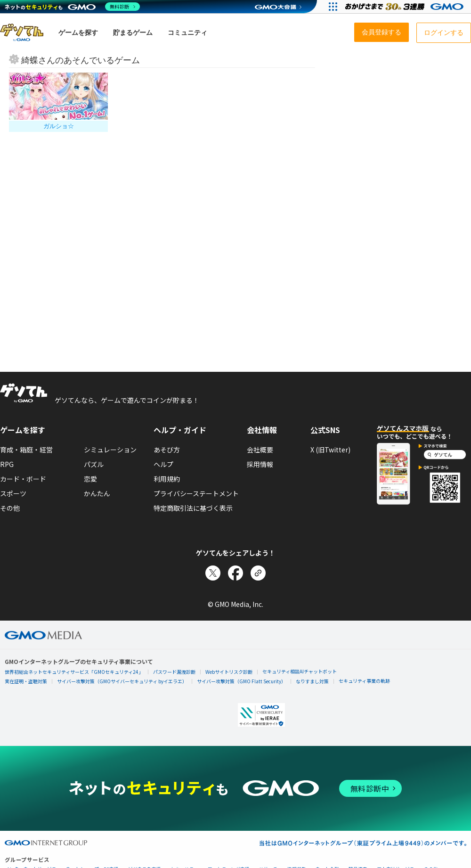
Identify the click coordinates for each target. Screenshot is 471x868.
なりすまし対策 (312, 681)
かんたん (97, 493)
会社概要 (260, 450)
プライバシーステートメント (196, 493)
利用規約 (167, 479)
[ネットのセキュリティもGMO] (72, 7)
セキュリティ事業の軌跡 (364, 681)
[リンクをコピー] (258, 573)
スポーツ (13, 493)
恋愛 (90, 479)
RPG (7, 464)
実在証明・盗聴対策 (26, 681)
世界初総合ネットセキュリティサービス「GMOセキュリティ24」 (74, 672)
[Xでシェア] (213, 573)
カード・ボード (23, 479)
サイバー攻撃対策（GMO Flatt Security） (241, 681)
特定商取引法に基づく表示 (193, 508)
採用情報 (260, 464)
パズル (94, 464)
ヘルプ (163, 464)
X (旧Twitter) (330, 450)
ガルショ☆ (59, 126)
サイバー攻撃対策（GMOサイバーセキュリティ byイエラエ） (122, 681)
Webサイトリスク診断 (229, 672)
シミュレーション (110, 450)
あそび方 (167, 450)
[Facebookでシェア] (235, 573)
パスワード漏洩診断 (174, 672)
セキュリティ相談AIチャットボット (300, 671)
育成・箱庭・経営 (26, 450)
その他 (10, 508)
